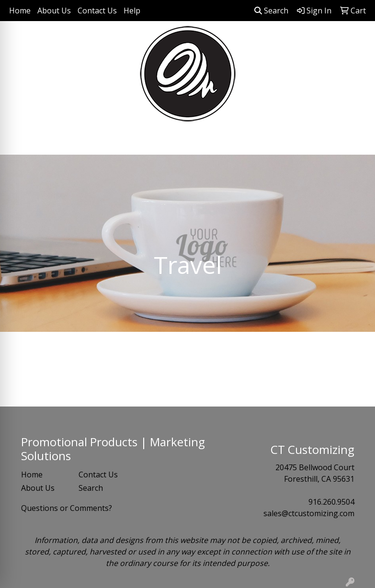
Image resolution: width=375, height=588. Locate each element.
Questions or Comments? (67, 508)
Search (271, 11)
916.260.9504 (331, 502)
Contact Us (97, 11)
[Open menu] (356, 141)
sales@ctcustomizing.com (309, 513)
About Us (54, 11)
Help (132, 11)
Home (20, 11)
